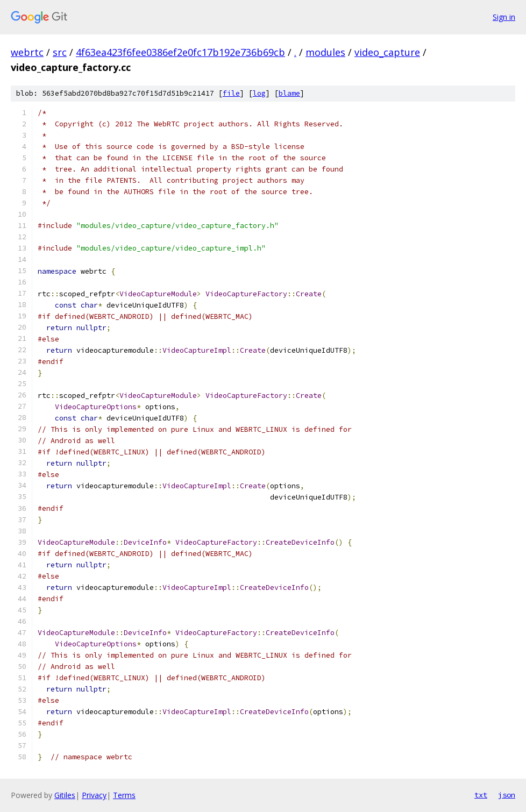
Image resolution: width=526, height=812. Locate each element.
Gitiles (65, 795)
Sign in (504, 17)
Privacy (94, 795)
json (507, 795)
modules (325, 52)
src (60, 52)
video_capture (387, 52)
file (231, 93)
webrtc (27, 52)
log (259, 93)
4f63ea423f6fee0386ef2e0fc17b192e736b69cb (180, 52)
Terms (124, 795)
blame (289, 93)
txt (481, 795)
